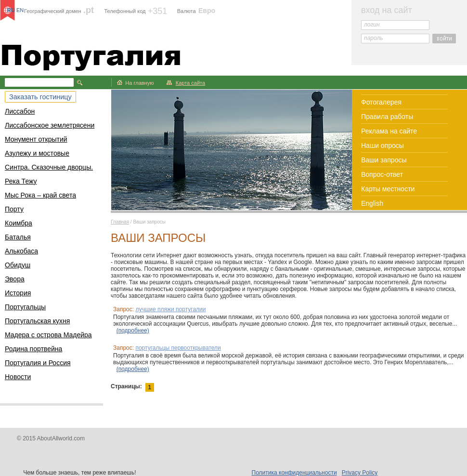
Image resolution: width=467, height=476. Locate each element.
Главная (120, 222)
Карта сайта (190, 83)
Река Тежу (21, 181)
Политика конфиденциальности (294, 473)
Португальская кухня (37, 321)
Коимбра (19, 223)
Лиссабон (20, 111)
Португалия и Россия (38, 363)
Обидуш (18, 265)
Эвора (15, 279)
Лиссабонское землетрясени (50, 125)
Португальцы (25, 307)
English (372, 203)
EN (20, 10)
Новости (18, 377)
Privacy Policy (360, 473)
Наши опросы (383, 145)
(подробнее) (133, 331)
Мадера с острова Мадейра (48, 335)
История (18, 293)
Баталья (18, 237)
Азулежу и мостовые (37, 153)
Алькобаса (21, 251)
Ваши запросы (384, 160)
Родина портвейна (33, 349)
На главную (139, 83)
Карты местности (388, 189)
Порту (14, 209)
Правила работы (387, 117)
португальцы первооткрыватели (178, 348)
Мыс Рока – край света (40, 195)
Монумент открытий (36, 139)
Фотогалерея (381, 102)
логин (372, 25)
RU (11, 10)
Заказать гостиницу (40, 97)
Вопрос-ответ (382, 174)
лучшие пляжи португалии (170, 309)
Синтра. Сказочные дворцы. (49, 167)
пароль (374, 38)
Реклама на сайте (389, 131)
